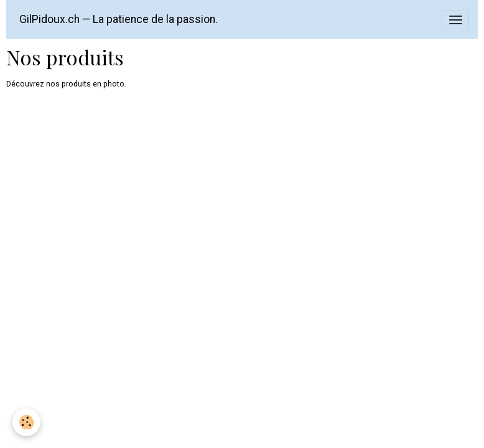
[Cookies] (26, 422)
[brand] (119, 20)
